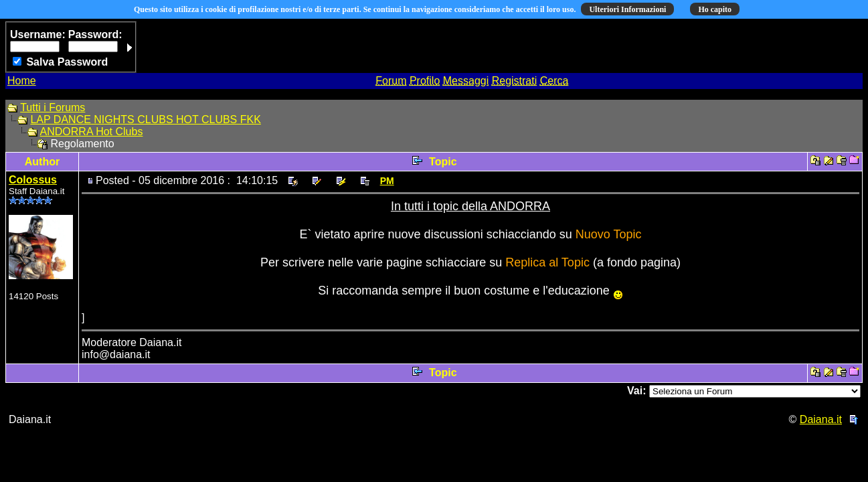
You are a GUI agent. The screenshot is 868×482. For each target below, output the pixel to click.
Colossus (33, 180)
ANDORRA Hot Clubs (92, 132)
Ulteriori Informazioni (627, 9)
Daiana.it (821, 419)
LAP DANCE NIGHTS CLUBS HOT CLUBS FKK (145, 119)
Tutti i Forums (53, 107)
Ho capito (715, 9)
